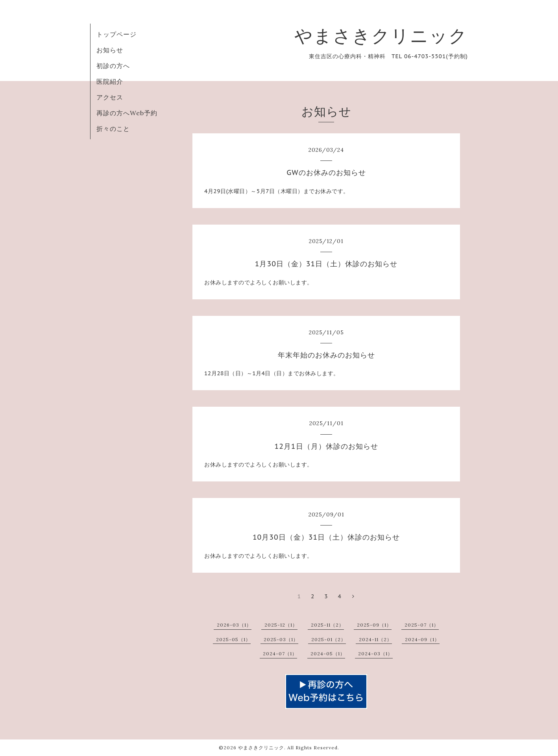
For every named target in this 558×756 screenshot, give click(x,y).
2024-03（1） (375, 654)
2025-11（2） (327, 625)
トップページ (116, 34)
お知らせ (110, 50)
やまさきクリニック (381, 36)
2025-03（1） (281, 639)
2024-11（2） (375, 639)
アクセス (110, 97)
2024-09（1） (422, 639)
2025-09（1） (374, 625)
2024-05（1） (328, 654)
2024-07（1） (280, 654)
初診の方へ (113, 66)
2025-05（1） (233, 639)
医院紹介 (110, 81)
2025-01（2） (329, 639)
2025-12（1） (281, 625)
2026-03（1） (234, 625)
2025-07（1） (422, 625)
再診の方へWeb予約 (127, 113)
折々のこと (113, 129)
